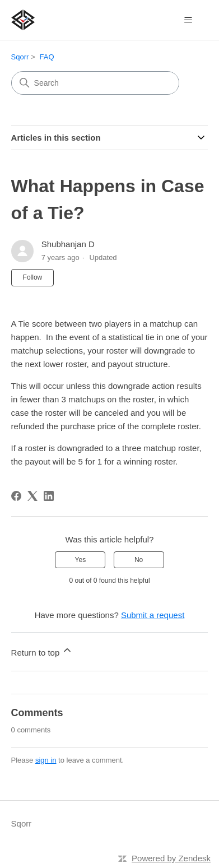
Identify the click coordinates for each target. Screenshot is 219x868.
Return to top (42, 651)
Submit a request (153, 615)
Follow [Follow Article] (33, 277)
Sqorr (20, 57)
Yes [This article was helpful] (81, 560)
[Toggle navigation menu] (188, 20)
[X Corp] (32, 496)
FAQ (47, 57)
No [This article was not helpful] (139, 560)
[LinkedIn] (49, 496)
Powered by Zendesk (171, 858)
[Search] (95, 83)
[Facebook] (16, 496)
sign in (46, 760)
